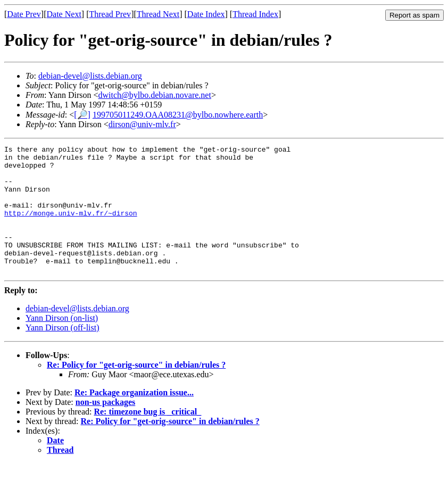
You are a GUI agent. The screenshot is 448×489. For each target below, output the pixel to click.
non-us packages (105, 428)
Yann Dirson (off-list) (63, 353)
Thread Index (255, 14)
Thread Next (158, 14)
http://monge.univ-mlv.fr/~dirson (71, 227)
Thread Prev (110, 14)
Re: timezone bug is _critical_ (147, 437)
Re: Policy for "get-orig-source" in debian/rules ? (136, 390)
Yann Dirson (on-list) (62, 343)
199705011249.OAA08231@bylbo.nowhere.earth (178, 115)
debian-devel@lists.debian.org (90, 76)
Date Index (206, 14)
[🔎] (82, 115)
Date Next (64, 14)
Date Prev (24, 14)
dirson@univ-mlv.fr (142, 124)
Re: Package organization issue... (134, 418)
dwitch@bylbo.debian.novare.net (154, 95)
